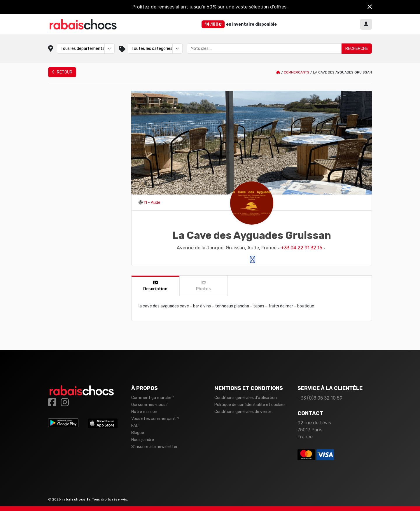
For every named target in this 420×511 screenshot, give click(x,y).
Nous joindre (143, 440)
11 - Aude (152, 203)
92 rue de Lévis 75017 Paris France (314, 430)
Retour (62, 72)
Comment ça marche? (153, 398)
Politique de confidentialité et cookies (250, 405)
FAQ (135, 426)
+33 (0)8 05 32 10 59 (320, 398)
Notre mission (144, 412)
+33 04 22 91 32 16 (302, 248)
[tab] (156, 286)
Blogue (138, 433)
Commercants (297, 72)
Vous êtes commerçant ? (155, 419)
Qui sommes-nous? (149, 405)
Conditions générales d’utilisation (246, 398)
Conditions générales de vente (243, 412)
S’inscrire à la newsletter (154, 447)
